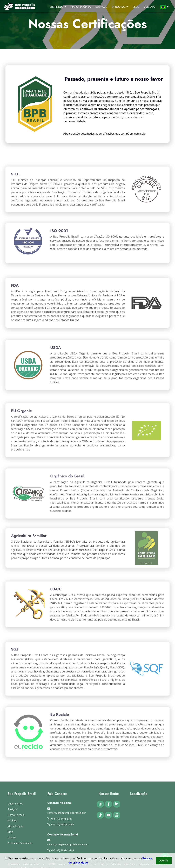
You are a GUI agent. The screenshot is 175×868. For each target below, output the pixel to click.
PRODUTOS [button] (119, 7)
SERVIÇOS (101, 7)
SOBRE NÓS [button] (57, 7)
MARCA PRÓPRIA (81, 7)
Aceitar (164, 860)
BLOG (136, 7)
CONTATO (150, 7)
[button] (164, 6)
